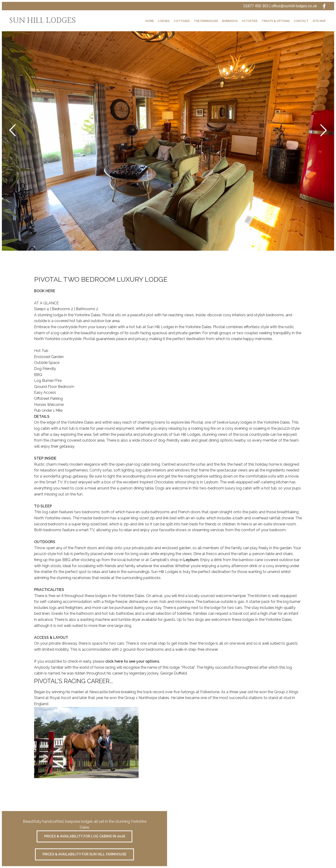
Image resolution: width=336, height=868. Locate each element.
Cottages (182, 21)
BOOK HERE (45, 291)
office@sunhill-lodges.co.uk (294, 6)
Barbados (230, 21)
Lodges (164, 21)
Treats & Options (276, 21)
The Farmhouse (206, 21)
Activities (250, 21)
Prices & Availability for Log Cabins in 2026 (85, 836)
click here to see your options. (133, 661)
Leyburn (191, 560)
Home (150, 21)
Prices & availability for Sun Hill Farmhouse (84, 854)
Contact (301, 21)
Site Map (319, 21)
